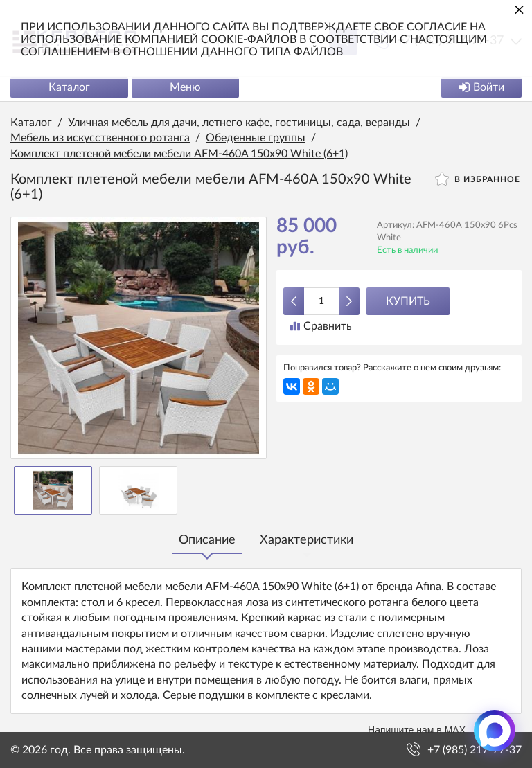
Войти (481, 87)
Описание (207, 540)
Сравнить (321, 326)
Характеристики (307, 540)
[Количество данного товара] (321, 301)
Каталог (69, 87)
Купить (408, 301)
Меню (185, 87)
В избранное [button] (478, 179)
